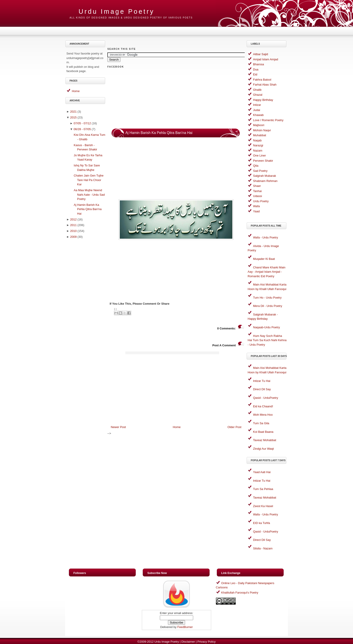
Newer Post (118, 427)
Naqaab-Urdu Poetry (266, 327)
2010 (73, 231)
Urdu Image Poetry (117, 11)
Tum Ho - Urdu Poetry (267, 298)
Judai (257, 110)
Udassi (258, 196)
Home (76, 91)
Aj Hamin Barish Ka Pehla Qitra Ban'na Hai (88, 209)
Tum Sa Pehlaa (263, 489)
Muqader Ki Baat (264, 259)
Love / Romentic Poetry (268, 120)
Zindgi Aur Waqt (263, 449)
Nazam (258, 151)
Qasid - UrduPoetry (266, 398)
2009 (73, 237)
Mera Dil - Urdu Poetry (268, 306)
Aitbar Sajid (260, 54)
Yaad (256, 211)
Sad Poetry (260, 171)
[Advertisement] (86, 312)
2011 (73, 225)
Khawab (258, 115)
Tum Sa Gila (261, 423)
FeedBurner (185, 627)
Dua (256, 69)
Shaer (257, 186)
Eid (255, 74)
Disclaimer (188, 642)
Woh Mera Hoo (263, 415)
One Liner (259, 155)
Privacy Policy (207, 642)
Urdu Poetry (261, 201)
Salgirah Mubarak (265, 176)
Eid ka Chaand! (263, 406)
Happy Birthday (263, 100)
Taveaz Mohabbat (265, 440)
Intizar (257, 105)
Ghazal (258, 95)
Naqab (257, 140)
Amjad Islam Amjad (266, 59)
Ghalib (257, 90)
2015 (73, 117)
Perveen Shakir (263, 161)
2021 (73, 112)
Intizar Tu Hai (262, 381)
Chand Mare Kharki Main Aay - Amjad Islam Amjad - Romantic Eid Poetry (267, 272)
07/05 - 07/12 (82, 123)
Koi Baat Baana (263, 432)
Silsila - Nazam (263, 548)
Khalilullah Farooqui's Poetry (240, 593)
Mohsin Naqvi (262, 130)
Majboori (259, 125)
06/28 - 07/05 (82, 129)
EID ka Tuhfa (261, 523)
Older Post (234, 427)
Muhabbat (260, 135)
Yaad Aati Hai (262, 472)
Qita (256, 166)
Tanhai (257, 191)
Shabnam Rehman (265, 181)
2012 (73, 219)
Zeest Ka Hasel (263, 506)
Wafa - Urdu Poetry (266, 237)
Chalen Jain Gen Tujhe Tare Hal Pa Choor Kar (88, 180)
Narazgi (258, 145)
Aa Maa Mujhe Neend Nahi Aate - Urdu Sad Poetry (89, 195)
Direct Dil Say (262, 389)
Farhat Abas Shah (265, 85)
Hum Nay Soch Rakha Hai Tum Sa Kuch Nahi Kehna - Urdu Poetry (267, 340)
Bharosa (258, 64)
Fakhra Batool (262, 80)
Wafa (256, 206)
